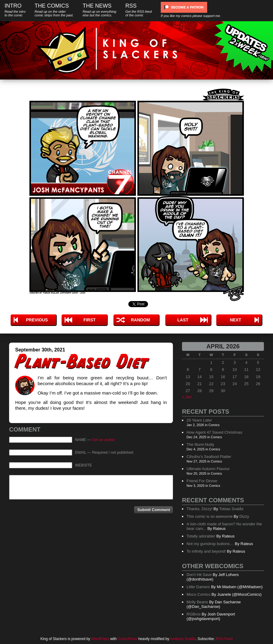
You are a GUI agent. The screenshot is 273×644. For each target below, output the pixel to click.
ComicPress (128, 639)
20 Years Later (199, 420)
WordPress (100, 639)
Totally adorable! (201, 536)
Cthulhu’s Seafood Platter (209, 457)
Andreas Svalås (183, 639)
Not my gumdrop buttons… (210, 544)
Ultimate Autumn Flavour (208, 469)
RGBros (194, 614)
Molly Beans (197, 602)
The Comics (54, 10)
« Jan (187, 397)
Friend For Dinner (202, 481)
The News (99, 10)
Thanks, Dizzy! (199, 509)
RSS (138, 10)
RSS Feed (224, 639)
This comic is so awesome (210, 516)
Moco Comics (199, 594)
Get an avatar (103, 440)
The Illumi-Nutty (200, 444)
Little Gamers (198, 587)
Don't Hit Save (199, 575)
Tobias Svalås (231, 509)
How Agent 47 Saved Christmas (214, 432)
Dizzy (244, 516)
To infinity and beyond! (206, 551)
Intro (15, 10)
